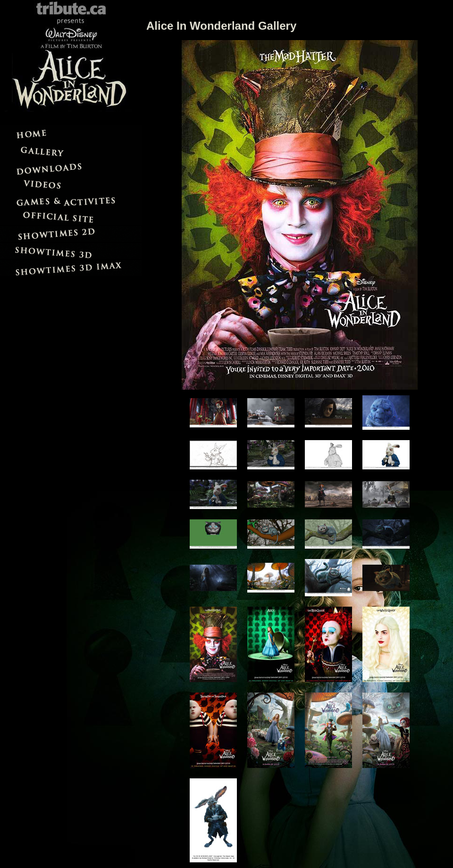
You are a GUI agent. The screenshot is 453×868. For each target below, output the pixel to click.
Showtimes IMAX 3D (71, 267)
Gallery (71, 150)
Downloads (71, 167)
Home (71, 133)
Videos (71, 184)
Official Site (71, 217)
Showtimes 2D (71, 234)
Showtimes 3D (71, 250)
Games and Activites (71, 200)
